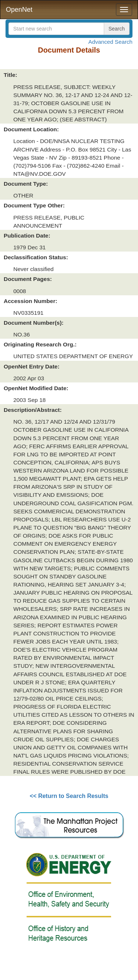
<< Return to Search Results (69, 796)
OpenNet (19, 10)
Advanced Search (110, 42)
